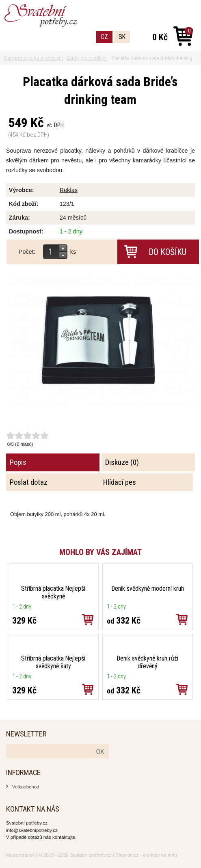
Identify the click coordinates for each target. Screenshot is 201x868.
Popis (18, 462)
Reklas (69, 190)
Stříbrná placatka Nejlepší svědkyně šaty (53, 662)
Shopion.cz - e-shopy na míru (146, 855)
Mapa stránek (21, 855)
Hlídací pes (120, 482)
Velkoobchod (26, 787)
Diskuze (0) (122, 462)
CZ (104, 37)
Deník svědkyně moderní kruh (148, 588)
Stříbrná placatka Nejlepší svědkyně (53, 592)
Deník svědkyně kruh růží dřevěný (148, 662)
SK (122, 37)
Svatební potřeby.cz (91, 855)
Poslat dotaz (29, 482)
